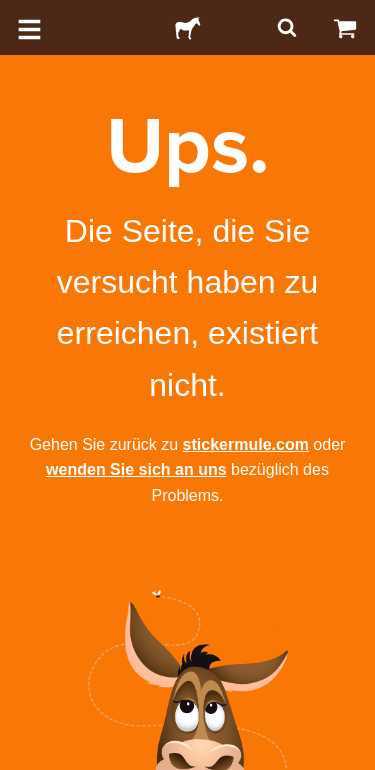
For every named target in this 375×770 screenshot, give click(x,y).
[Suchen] (285, 27)
